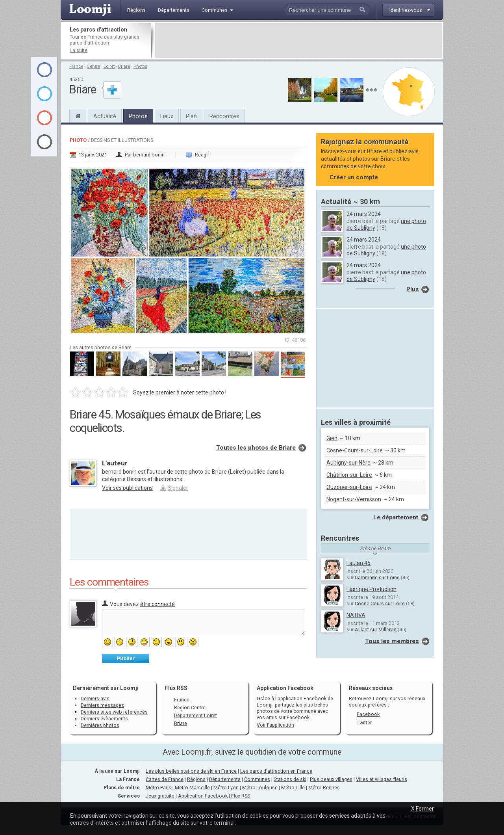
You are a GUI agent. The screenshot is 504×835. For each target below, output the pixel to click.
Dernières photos (100, 725)
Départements (225, 779)
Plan (191, 116)
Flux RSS (176, 688)
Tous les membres (392, 641)
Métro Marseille (192, 788)
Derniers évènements (104, 719)
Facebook (368, 714)
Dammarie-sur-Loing (377, 577)
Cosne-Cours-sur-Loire (355, 450)
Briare (124, 66)
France (76, 66)
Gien (332, 438)
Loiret (109, 66)
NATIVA (356, 615)
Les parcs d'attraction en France (276, 771)
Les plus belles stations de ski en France (191, 771)
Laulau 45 (359, 563)
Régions (196, 779)
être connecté (157, 604)
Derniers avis (95, 698)
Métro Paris (158, 788)
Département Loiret (195, 715)
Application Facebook (203, 796)
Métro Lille (293, 788)
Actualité (105, 116)
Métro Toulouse (260, 788)
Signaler (178, 488)
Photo (78, 140)
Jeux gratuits (160, 796)
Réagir (202, 155)
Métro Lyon (226, 788)
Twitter (364, 722)
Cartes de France (165, 779)
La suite (79, 50)
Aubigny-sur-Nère (348, 463)
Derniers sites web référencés (114, 712)
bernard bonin (149, 155)
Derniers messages (102, 705)
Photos (140, 66)
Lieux (167, 116)
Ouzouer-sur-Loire (349, 487)
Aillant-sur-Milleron (376, 630)
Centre (93, 66)
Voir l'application (275, 725)
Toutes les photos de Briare (256, 448)
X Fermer (422, 809)
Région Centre (190, 708)
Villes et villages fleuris (382, 779)
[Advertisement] (298, 41)
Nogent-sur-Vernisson (354, 499)
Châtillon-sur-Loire (349, 475)
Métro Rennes (324, 788)
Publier (125, 658)
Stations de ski (290, 779)
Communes (257, 779)
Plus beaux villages (331, 779)
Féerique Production (372, 589)
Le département (396, 517)
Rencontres (224, 116)
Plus (413, 289)
